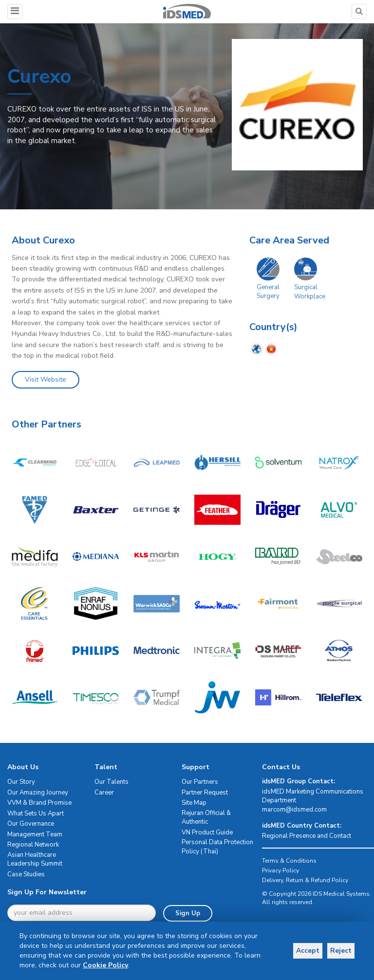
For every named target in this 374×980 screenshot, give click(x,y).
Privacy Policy (280, 870)
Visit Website (46, 379)
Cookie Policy (105, 965)
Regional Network (33, 845)
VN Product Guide (207, 832)
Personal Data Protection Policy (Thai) (217, 847)
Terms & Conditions (289, 861)
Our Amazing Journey (38, 793)
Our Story (21, 782)
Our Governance (31, 824)
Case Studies (26, 874)
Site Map (194, 803)
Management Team (35, 834)
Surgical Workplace (310, 292)
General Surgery (268, 292)
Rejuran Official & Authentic (206, 818)
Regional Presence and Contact (307, 836)
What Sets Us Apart (36, 814)
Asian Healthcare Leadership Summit (35, 860)
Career (104, 793)
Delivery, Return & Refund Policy (305, 880)
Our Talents (112, 782)
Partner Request (205, 793)
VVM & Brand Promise (39, 803)
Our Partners (200, 782)
